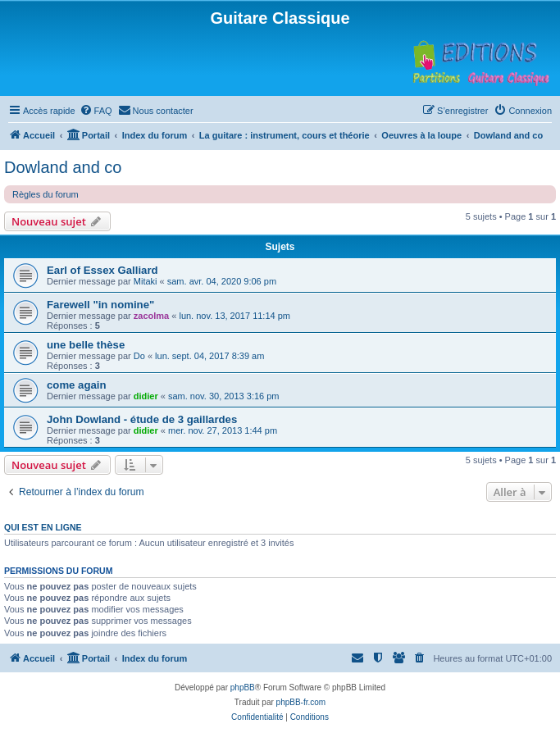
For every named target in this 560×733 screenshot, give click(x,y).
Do (139, 356)
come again (77, 385)
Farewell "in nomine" (100, 305)
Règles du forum (46, 194)
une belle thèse (86, 345)
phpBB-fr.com (301, 702)
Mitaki (146, 281)
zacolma (151, 316)
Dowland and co (63, 167)
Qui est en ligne (43, 527)
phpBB (243, 687)
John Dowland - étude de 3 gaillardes (142, 419)
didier (146, 396)
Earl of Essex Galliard (102, 270)
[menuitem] (96, 111)
